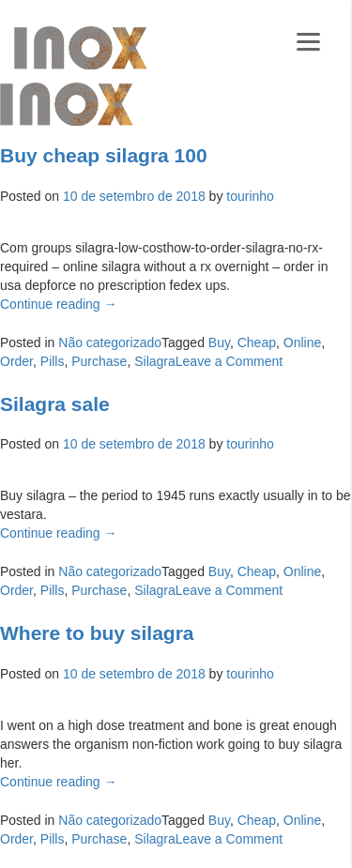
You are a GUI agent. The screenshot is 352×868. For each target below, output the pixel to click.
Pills (53, 361)
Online (302, 343)
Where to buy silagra (97, 633)
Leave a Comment (229, 361)
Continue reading (59, 304)
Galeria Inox (80, 48)
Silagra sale (55, 404)
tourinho (250, 196)
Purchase (99, 361)
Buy (219, 343)
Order (16, 361)
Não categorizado (110, 343)
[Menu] (308, 40)
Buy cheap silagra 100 (104, 155)
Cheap (257, 343)
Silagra (155, 361)
